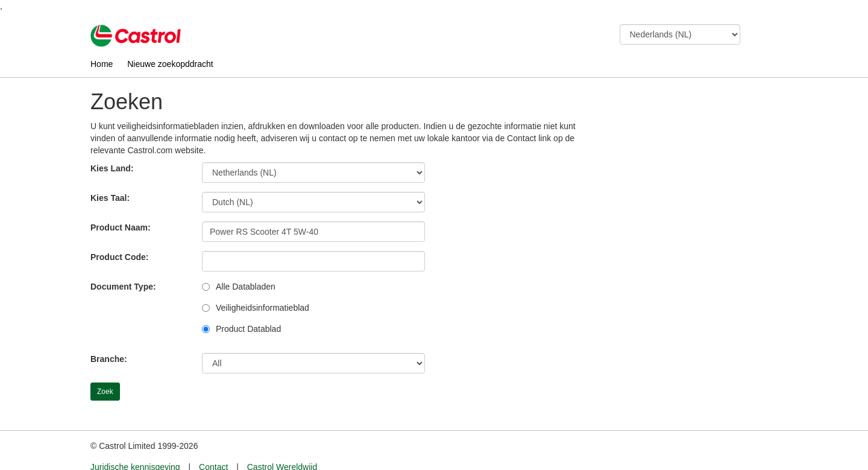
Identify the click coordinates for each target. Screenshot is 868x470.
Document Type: (123, 287)
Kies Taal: (110, 198)
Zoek (105, 392)
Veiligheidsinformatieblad (263, 308)
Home (102, 64)
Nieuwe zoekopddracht (170, 64)
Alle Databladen (246, 287)
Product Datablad (248, 329)
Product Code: (119, 257)
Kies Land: (112, 168)
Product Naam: (121, 227)
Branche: (109, 359)
